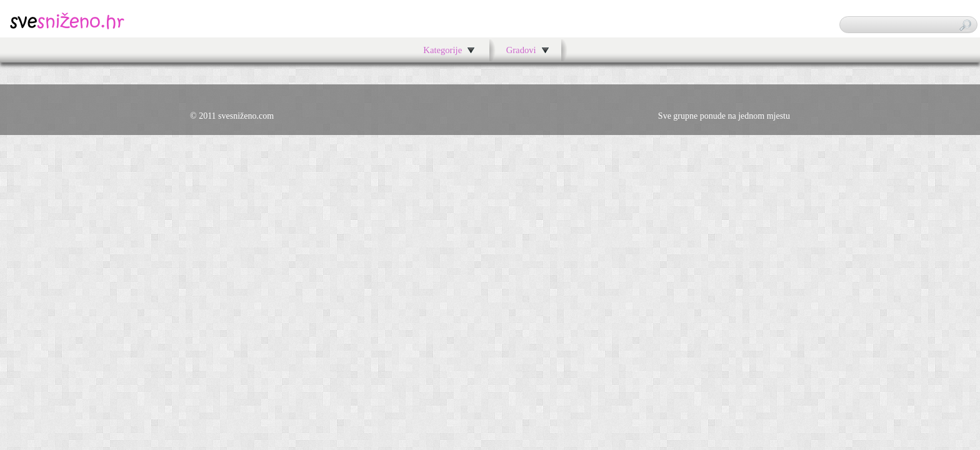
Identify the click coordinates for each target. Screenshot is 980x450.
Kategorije (442, 50)
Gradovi (521, 50)
